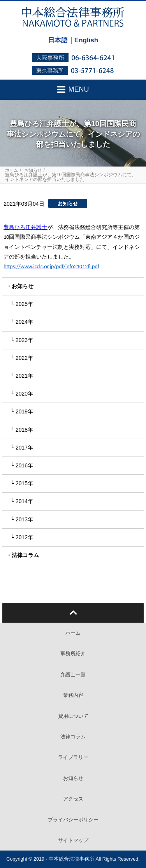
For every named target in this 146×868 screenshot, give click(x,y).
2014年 (24, 501)
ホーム (11, 170)
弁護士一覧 (73, 674)
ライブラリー (73, 757)
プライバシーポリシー (73, 820)
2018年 (24, 430)
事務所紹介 (73, 654)
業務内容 (73, 695)
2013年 (24, 519)
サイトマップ (73, 840)
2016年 (24, 465)
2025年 (24, 304)
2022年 (24, 358)
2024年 (24, 322)
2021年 (24, 376)
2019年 (24, 411)
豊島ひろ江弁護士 (25, 227)
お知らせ (33, 170)
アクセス (73, 799)
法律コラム (25, 555)
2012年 (24, 537)
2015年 (24, 483)
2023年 (24, 340)
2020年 (24, 394)
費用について (73, 716)
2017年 (24, 448)
